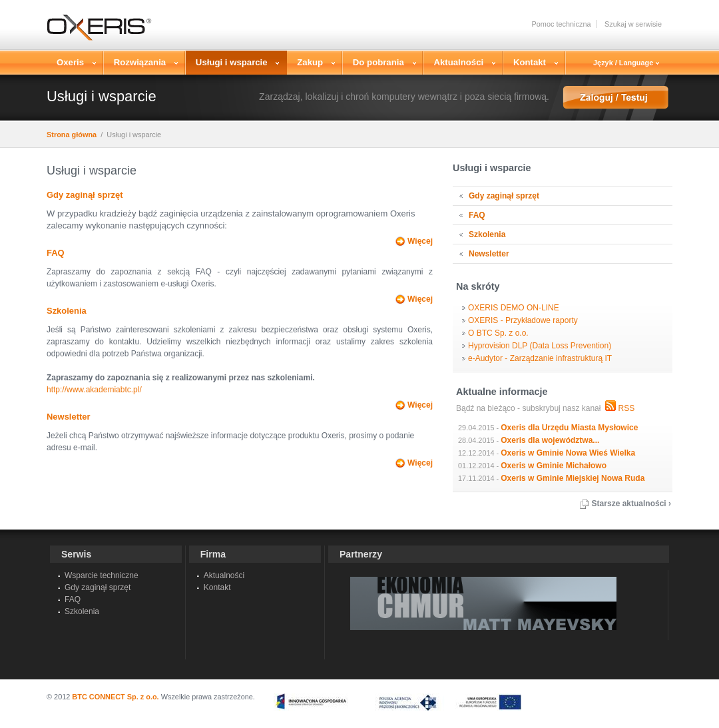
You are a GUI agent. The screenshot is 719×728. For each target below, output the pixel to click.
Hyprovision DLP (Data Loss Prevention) (540, 346)
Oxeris (72, 63)
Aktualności (460, 63)
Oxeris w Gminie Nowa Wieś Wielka (568, 453)
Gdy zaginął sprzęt (85, 195)
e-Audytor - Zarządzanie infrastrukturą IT (540, 358)
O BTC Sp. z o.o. (498, 333)
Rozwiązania (141, 63)
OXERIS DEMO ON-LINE (514, 308)
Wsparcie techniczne (102, 575)
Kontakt (531, 63)
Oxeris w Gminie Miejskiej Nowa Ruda (573, 478)
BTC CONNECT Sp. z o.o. (115, 697)
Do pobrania (380, 63)
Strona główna (72, 135)
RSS (626, 408)
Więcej (420, 241)
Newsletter (69, 417)
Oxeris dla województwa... (550, 440)
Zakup (312, 63)
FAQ (56, 253)
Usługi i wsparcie (233, 63)
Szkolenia (67, 311)
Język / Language (626, 63)
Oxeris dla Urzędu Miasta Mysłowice (569, 428)
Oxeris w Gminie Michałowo (554, 466)
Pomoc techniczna (561, 24)
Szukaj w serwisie (633, 24)
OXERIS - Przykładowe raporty (523, 320)
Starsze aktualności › (631, 504)
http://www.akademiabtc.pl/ (94, 390)
